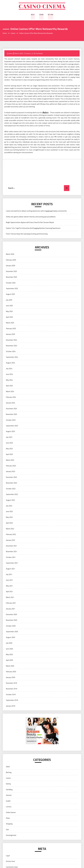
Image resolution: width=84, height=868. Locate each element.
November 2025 (12, 277)
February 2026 (11, 260)
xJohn (10, 54)
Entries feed (10, 862)
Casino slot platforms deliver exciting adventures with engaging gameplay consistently (36, 211)
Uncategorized (11, 836)
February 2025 (11, 329)
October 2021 (11, 558)
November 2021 (12, 552)
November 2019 (12, 689)
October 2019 (11, 695)
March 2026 (10, 255)
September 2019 (12, 701)
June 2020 (9, 649)
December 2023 (11, 409)
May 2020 (9, 655)
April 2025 (9, 317)
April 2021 (9, 592)
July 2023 (9, 437)
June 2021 (9, 581)
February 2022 (11, 535)
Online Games (11, 813)
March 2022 (10, 529)
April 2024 (9, 386)
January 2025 (11, 335)
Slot (7, 830)
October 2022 (11, 489)
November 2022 (12, 483)
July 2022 (9, 506)
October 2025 (11, 283)
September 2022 (12, 495)
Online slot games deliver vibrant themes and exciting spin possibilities (31, 217)
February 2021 (11, 603)
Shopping (9, 824)
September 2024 (12, 357)
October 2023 (11, 420)
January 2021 (11, 609)
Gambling (9, 790)
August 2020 (10, 638)
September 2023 (12, 426)
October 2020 (11, 626)
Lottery (9, 807)
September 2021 (12, 563)
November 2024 (12, 346)
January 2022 (11, 540)
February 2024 (11, 397)
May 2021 (9, 586)
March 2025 (10, 323)
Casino (41, 15)
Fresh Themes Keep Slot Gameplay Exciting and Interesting (27, 234)
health (8, 801)
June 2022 (9, 512)
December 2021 (11, 546)
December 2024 (11, 340)
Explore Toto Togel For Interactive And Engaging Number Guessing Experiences (33, 228)
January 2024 (11, 403)
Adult (33, 15)
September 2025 (12, 289)
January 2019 (11, 706)
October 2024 (11, 352)
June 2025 (9, 306)
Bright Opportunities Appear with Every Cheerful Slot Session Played (30, 223)
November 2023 (12, 415)
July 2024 (9, 369)
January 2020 (11, 678)
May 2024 (9, 380)
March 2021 (10, 598)
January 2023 (11, 472)
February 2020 (11, 672)
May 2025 (9, 312)
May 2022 (9, 518)
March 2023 (10, 460)
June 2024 (9, 375)
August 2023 (10, 432)
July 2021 (9, 575)
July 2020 (9, 643)
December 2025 (11, 272)
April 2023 (9, 455)
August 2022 (10, 500)
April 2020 (9, 661)
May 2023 (9, 449)
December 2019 (11, 683)
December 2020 (11, 615)
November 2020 (12, 621)
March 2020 (10, 666)
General (9, 796)
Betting (51, 15)
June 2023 (9, 443)
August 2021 (10, 569)
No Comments (38, 54)
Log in (8, 856)
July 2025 (9, 300)
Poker (8, 818)
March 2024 (10, 392)
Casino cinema (42, 6)
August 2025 (10, 295)
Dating (8, 784)
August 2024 (10, 363)
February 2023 (11, 466)
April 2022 (9, 523)
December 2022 (11, 478)
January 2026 (11, 266)
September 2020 (12, 632)
